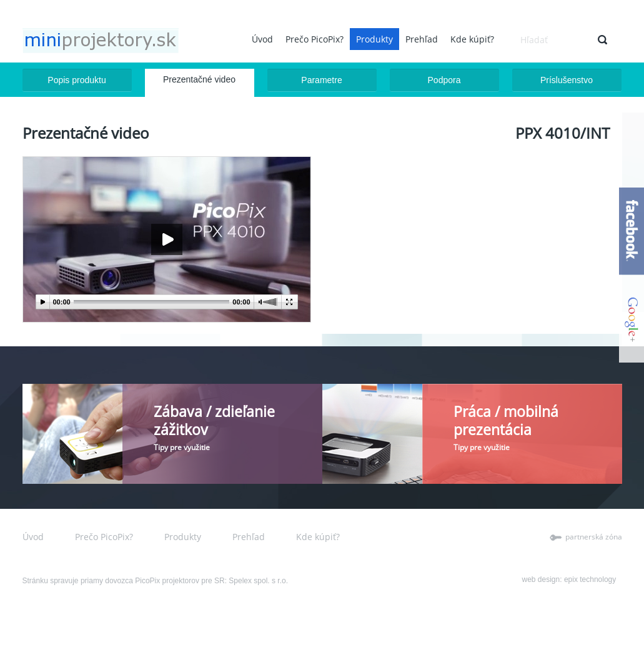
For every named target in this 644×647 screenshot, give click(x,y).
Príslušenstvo (567, 80)
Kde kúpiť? (472, 39)
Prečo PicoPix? (315, 39)
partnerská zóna (594, 537)
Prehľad (422, 39)
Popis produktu (77, 80)
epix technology (590, 579)
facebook (632, 231)
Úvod (262, 39)
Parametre (321, 80)
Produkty (374, 39)
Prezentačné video (199, 79)
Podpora (444, 80)
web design (541, 579)
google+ (632, 319)
